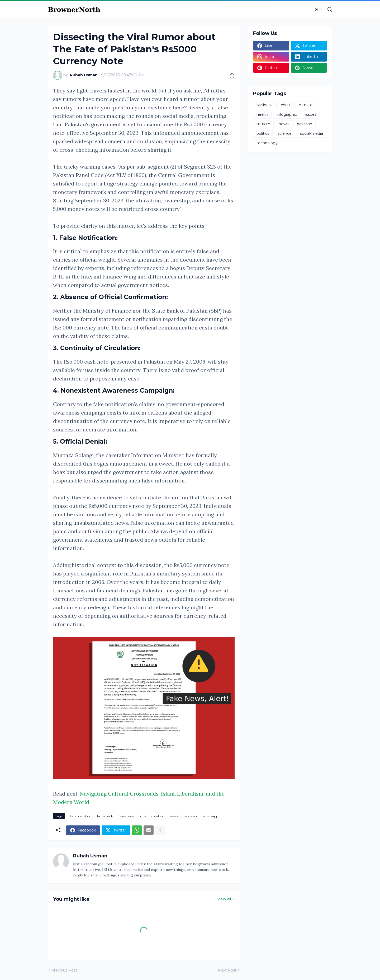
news (174, 816)
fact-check (105, 816)
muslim (263, 124)
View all (224, 899)
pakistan (190, 816)
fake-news (127, 816)
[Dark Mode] (318, 10)
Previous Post (64, 970)
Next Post (227, 970)
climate (306, 105)
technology (267, 143)
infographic (287, 114)
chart (286, 105)
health (262, 114)
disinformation (80, 816)
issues (311, 114)
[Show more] (160, 830)
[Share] (230, 75)
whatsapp (210, 816)
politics (263, 133)
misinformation (152, 816)
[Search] (328, 10)
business (264, 105)
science (285, 133)
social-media (312, 133)
